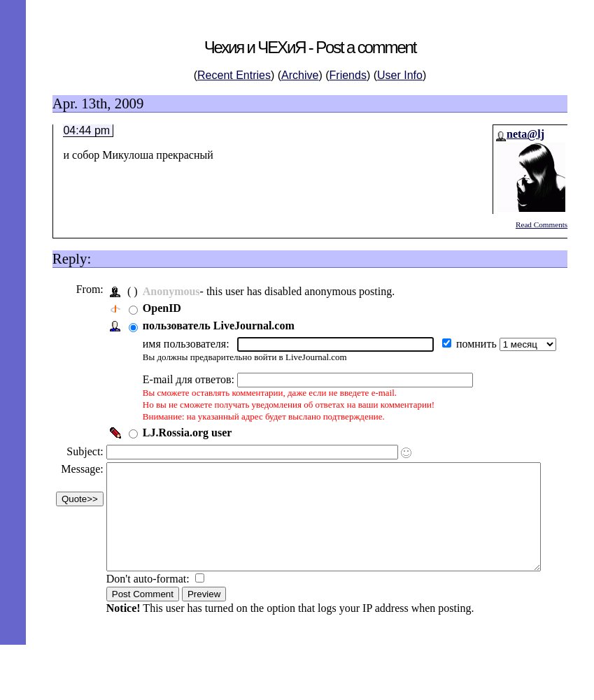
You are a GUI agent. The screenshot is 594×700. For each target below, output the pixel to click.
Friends (348, 75)
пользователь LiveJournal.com (217, 326)
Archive (300, 75)
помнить (476, 344)
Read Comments (542, 224)
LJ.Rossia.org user (186, 433)
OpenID (161, 308)
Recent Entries (234, 75)
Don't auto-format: (148, 600)
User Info (400, 75)
